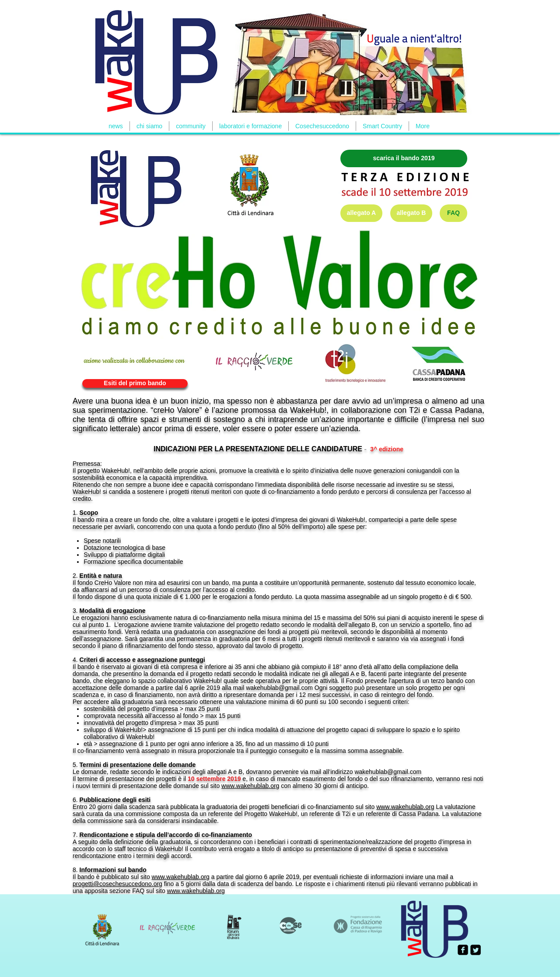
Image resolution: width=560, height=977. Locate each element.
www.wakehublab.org (250, 786)
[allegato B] (411, 213)
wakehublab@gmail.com (279, 688)
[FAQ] (453, 213)
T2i (415, 410)
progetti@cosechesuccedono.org (117, 884)
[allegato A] (361, 213)
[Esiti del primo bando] (135, 383)
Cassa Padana (456, 410)
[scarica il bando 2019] (404, 158)
